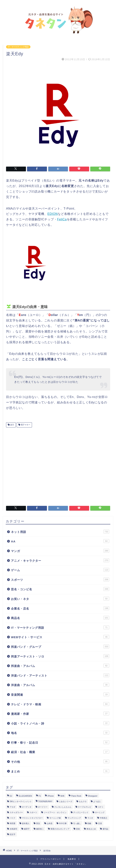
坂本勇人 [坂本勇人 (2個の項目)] (26, 823)
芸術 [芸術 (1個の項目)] (78, 829)
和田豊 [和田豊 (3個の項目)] (12, 823)
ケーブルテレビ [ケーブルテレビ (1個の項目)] (85, 807)
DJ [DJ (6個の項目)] (11, 796)
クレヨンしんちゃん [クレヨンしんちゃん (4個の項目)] (63, 807)
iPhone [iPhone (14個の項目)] (51, 796)
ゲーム (60, 570)
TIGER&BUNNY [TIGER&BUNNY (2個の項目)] (45, 801)
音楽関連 (60, 694)
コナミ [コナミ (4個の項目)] (101, 807)
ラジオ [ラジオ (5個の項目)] (90, 818)
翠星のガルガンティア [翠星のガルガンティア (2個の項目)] (60, 829)
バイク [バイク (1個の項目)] (12, 818)
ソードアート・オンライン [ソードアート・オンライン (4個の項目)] (55, 812)
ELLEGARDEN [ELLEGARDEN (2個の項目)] (25, 796)
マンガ (60, 551)
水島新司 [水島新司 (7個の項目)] (13, 829)
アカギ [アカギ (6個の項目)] (12, 807)
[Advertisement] (58, 465)
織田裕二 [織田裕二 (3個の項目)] (40, 829)
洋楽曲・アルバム (60, 685)
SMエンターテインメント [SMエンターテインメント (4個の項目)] (21, 801)
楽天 (12, 425)
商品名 (60, 618)
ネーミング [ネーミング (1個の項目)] (100, 812)
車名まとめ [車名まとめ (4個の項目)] (91, 829)
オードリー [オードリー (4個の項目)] (43, 807)
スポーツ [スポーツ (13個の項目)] (33, 812)
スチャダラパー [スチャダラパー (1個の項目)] (16, 812)
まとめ (60, 771)
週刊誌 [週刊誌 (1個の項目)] (105, 829)
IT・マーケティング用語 (18, 47)
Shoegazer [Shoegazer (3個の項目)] (93, 796)
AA (60, 541)
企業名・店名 (60, 608)
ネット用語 (60, 532)
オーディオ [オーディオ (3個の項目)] (27, 807)
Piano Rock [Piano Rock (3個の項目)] (76, 796)
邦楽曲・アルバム (60, 666)
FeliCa (62, 219)
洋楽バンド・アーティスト (60, 675)
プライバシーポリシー (51, 859)
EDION (53, 214)
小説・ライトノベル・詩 (60, 723)
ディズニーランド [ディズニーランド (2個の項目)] (81, 812)
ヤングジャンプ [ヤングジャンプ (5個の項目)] (74, 818)
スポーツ (60, 579)
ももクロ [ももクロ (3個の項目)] (83, 801)
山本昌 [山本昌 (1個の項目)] (50, 823)
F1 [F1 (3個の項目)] (40, 796)
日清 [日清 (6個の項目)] (100, 823)
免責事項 (72, 859)
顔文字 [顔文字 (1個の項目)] (12, 834)
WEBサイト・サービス (60, 637)
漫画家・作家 (60, 714)
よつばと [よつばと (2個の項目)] (97, 801)
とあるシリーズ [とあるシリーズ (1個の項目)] (66, 801)
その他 (60, 761)
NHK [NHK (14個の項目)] (62, 796)
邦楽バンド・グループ (60, 647)
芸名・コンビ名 (60, 589)
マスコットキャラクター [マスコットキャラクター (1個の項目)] (32, 818)
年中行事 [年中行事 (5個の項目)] (63, 823)
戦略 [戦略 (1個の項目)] (89, 823)
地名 (60, 733)
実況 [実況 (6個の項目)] (38, 823)
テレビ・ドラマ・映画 (60, 704)
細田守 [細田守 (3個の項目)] (27, 829)
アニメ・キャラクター (60, 560)
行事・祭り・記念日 (60, 742)
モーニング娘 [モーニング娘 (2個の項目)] (55, 818)
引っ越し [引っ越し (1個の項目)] (77, 823)
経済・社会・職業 (60, 752)
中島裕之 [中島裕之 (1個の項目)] (104, 818)
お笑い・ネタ (60, 599)
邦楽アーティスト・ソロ (60, 656)
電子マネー (25, 425)
